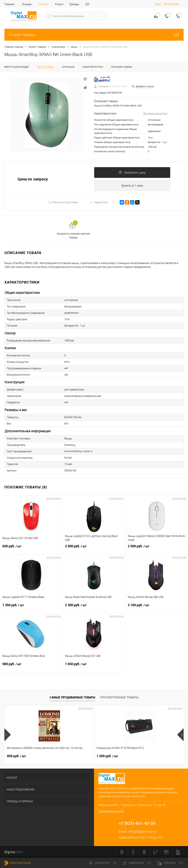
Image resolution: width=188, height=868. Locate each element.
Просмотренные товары (119, 698)
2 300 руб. (94, 608)
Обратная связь (18, 863)
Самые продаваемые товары (73, 698)
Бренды (74, 4)
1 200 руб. (77, 756)
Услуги (59, 4)
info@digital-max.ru (142, 832)
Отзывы (27, 4)
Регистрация (171, 4)
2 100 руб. (157, 608)
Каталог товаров (94, 35)
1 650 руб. (94, 666)
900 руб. (31, 666)
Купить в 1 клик (132, 186)
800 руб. (136, 756)
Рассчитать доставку (63, 203)
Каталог (43, 4)
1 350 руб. (31, 608)
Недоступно (99, 202)
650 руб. (31, 549)
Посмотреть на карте (111, 811)
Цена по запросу (33, 179)
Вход (158, 4)
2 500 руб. (94, 549)
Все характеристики (155, 113)
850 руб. (16, 756)
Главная (9, 4)
